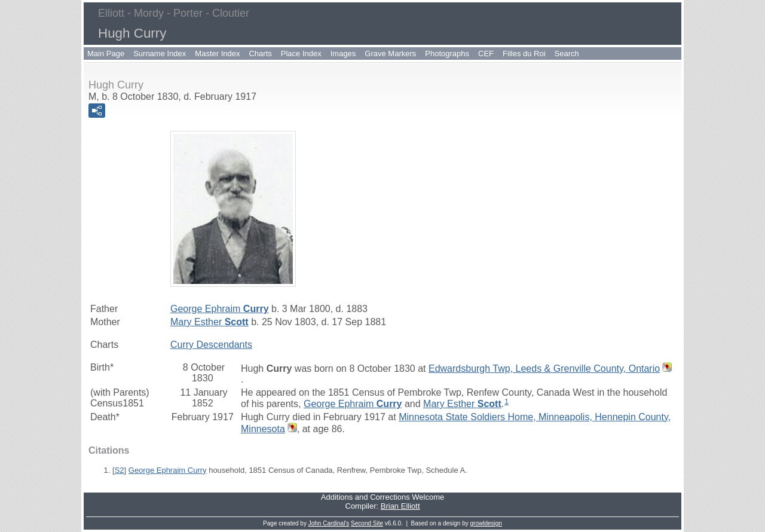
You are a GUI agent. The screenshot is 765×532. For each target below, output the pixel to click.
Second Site (367, 523)
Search (567, 53)
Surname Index (160, 53)
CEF (486, 53)
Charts (260, 53)
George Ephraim (220, 309)
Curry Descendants (211, 345)
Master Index (217, 53)
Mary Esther (209, 322)
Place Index (301, 53)
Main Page (106, 53)
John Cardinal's (329, 523)
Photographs (447, 53)
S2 (120, 470)
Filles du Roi (524, 53)
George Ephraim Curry (168, 470)
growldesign (486, 523)
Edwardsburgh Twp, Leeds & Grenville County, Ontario (544, 369)
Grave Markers (390, 53)
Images (343, 53)
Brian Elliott (400, 506)
